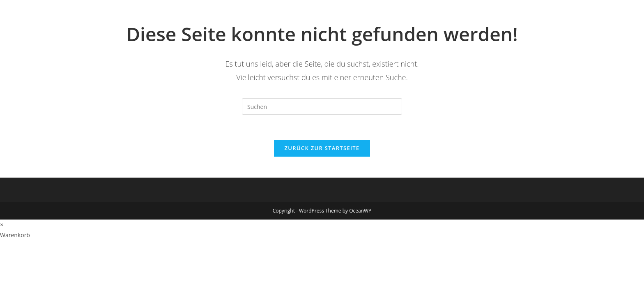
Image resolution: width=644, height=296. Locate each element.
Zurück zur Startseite (322, 148)
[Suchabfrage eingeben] (322, 106)
